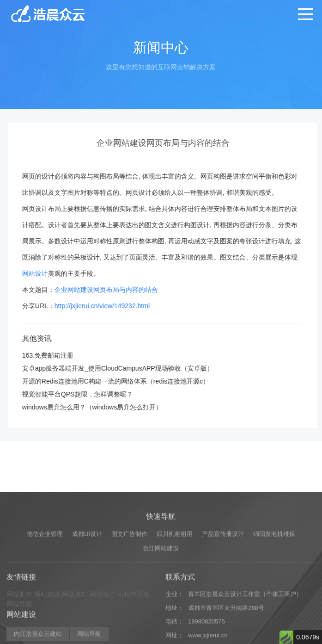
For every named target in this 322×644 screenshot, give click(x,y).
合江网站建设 (161, 589)
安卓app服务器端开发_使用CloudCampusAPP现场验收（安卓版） (127, 368)
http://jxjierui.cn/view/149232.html (111, 306)
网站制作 (19, 635)
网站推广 (103, 635)
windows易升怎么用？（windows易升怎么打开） (101, 407)
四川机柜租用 (175, 575)
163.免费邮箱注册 (57, 355)
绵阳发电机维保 (274, 575)
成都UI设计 (87, 575)
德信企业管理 (45, 575)
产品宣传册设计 (223, 575)
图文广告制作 (129, 575)
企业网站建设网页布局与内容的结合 (115, 290)
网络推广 (75, 635)
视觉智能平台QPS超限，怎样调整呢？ (86, 394)
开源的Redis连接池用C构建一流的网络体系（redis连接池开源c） (125, 381)
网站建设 (47, 635)
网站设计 (44, 273)
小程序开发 (134, 635)
